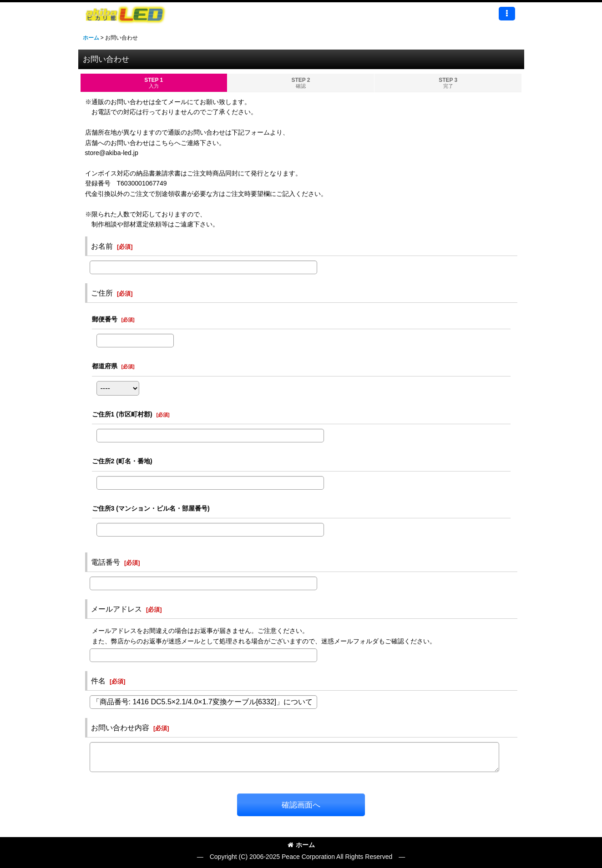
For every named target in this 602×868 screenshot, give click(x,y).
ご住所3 (151, 508)
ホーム (301, 845)
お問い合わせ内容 (120, 728)
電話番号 (106, 562)
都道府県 (105, 366)
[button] (507, 14)
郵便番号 (105, 319)
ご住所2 (122, 461)
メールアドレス (116, 609)
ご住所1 (122, 414)
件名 (98, 681)
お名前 (102, 246)
